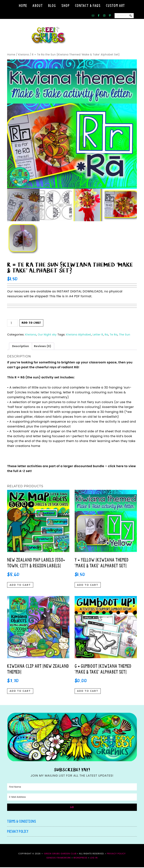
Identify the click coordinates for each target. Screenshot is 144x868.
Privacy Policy (18, 832)
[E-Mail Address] (72, 798)
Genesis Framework (59, 858)
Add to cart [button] (20, 585)
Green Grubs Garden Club (72, 36)
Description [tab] (21, 346)
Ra (109, 334)
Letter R (101, 334)
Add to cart (31, 323)
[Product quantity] (13, 323)
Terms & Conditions (22, 822)
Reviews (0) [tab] (44, 346)
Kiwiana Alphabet (81, 334)
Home (11, 55)
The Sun (128, 334)
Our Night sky (48, 334)
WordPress (80, 858)
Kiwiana (24, 55)
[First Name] (72, 788)
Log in (94, 858)
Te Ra (117, 334)
